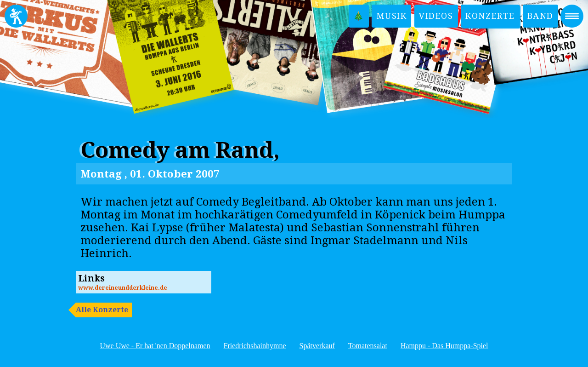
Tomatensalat (368, 346)
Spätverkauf (317, 346)
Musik (391, 16)
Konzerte (490, 16)
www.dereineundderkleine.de (123, 288)
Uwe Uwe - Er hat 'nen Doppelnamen (155, 346)
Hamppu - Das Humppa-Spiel (444, 346)
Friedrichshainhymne (255, 346)
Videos (436, 16)
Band (540, 16)
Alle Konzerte (102, 310)
